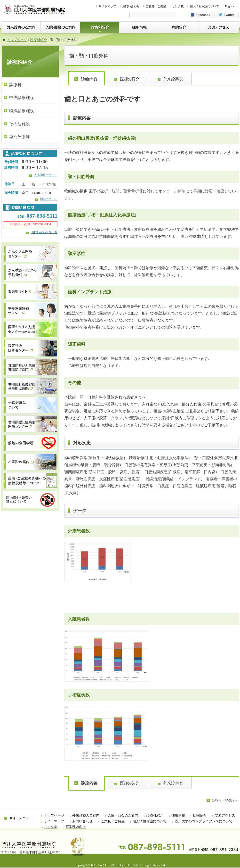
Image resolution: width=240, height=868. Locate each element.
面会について (49, 199)
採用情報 (178, 815)
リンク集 (178, 6)
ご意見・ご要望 (156, 6)
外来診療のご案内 (86, 815)
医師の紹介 (130, 79)
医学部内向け (76, 827)
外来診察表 (173, 79)
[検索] (153, 15)
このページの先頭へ (224, 800)
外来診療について (46, 175)
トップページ (17, 40)
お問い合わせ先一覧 (44, 232)
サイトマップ (107, 6)
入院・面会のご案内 (123, 815)
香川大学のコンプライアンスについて (204, 821)
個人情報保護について (204, 6)
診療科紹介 (39, 40)
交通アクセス (225, 815)
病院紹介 (200, 815)
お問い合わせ (131, 6)
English (229, 6)
